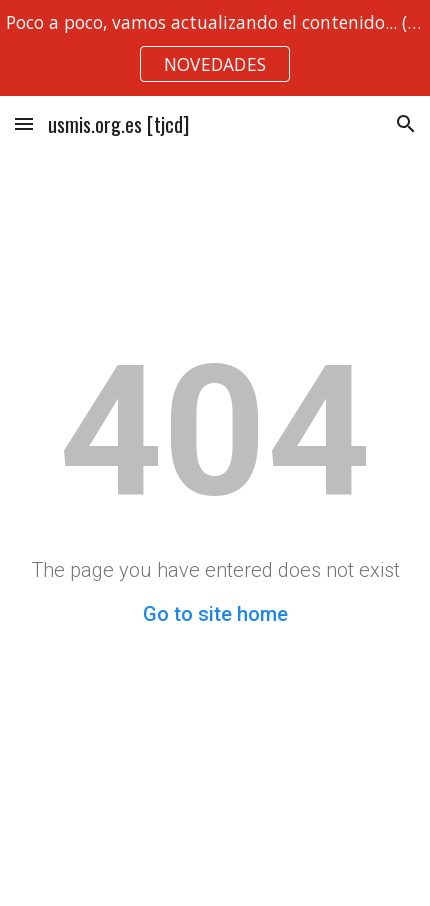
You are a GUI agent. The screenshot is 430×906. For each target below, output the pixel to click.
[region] (215, 48)
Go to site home (215, 614)
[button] (24, 123)
